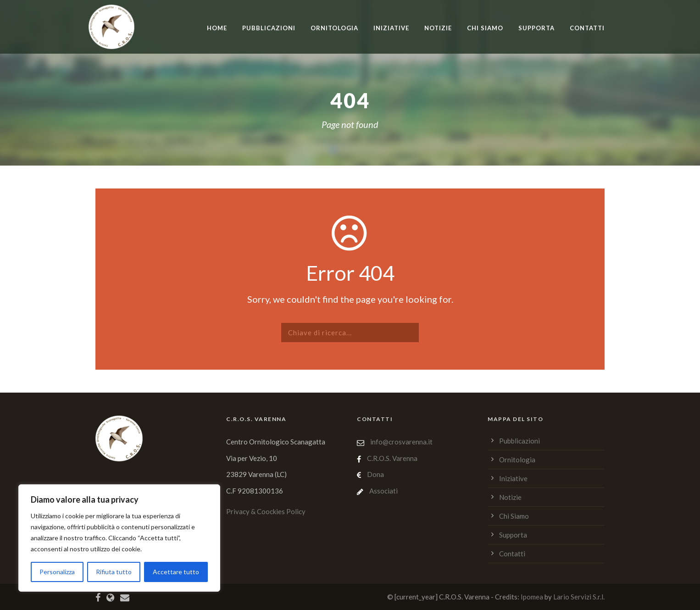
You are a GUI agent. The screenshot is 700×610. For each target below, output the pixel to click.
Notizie (438, 28)
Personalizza (57, 572)
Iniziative (391, 28)
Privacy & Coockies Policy (266, 511)
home (217, 28)
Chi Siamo (485, 28)
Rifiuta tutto (114, 572)
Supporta (536, 28)
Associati (383, 491)
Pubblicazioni (269, 28)
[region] (119, 538)
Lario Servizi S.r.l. (579, 597)
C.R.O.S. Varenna (392, 458)
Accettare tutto (176, 572)
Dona (375, 474)
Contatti (587, 28)
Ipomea (532, 597)
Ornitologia (334, 28)
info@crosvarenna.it (401, 442)
